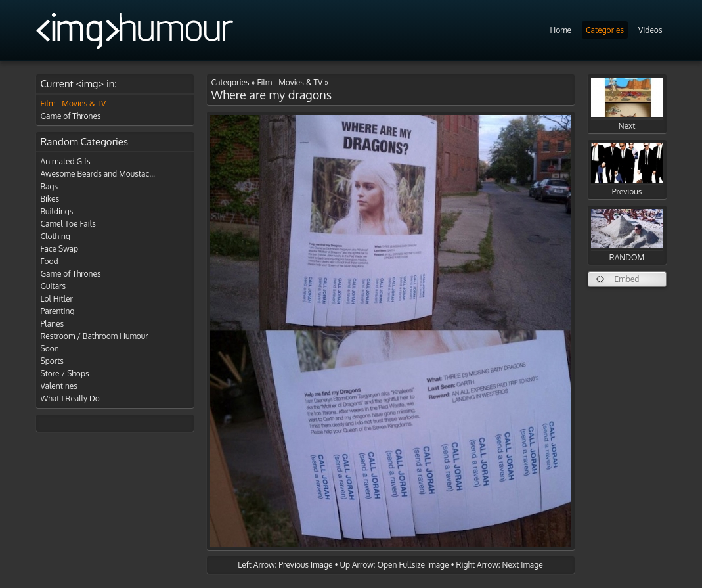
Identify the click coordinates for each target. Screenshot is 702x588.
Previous (627, 170)
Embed (627, 279)
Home (560, 30)
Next (627, 104)
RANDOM (627, 236)
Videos (650, 30)
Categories (605, 30)
